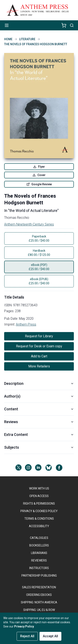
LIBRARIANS (39, 553)
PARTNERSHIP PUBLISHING (39, 576)
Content (39, 409)
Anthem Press (26, 324)
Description (39, 383)
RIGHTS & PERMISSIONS (39, 504)
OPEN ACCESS (39, 496)
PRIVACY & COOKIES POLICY (39, 511)
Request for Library (39, 336)
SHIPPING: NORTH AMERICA (39, 602)
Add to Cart (39, 356)
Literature (27, 39)
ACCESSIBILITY (39, 526)
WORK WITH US (39, 488)
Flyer (39, 167)
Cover (39, 175)
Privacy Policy (24, 626)
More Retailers (39, 366)
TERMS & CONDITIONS (39, 519)
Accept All (50, 636)
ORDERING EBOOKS (39, 595)
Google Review (39, 184)
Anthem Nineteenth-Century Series (29, 224)
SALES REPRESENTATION (39, 587)
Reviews (39, 422)
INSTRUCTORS (39, 568)
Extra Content (39, 435)
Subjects (39, 447)
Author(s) (39, 396)
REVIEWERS (39, 560)
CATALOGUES (39, 538)
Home (8, 39)
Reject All (27, 636)
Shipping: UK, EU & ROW (39, 610)
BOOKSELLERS (39, 545)
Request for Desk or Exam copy (39, 346)
